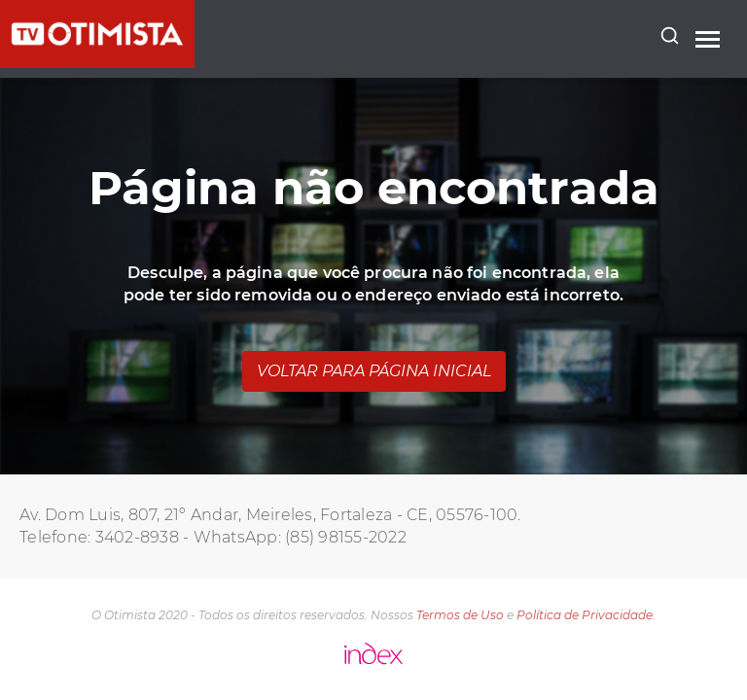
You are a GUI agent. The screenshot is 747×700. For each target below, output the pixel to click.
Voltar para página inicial (374, 371)
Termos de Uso (460, 615)
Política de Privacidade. (586, 615)
